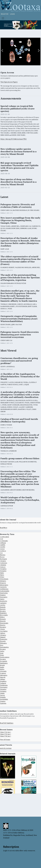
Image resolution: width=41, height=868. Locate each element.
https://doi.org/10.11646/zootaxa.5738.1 (14, 139)
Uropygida (3, 697)
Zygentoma (3, 703)
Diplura (2, 573)
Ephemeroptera (4, 585)
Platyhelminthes (4, 647)
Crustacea (3, 567)
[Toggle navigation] (3, 18)
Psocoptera (3, 659)
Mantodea (3, 609)
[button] (2, 50)
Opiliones (3, 633)
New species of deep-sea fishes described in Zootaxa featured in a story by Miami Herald (19, 182)
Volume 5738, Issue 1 (6, 736)
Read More (4, 528)
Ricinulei (2, 665)
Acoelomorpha (4, 541)
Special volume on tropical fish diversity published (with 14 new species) (18, 109)
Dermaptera (3, 571)
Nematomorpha (4, 623)
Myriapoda (3, 619)
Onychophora (4, 631)
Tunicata (2, 695)
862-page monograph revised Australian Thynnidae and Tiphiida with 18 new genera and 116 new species (19, 167)
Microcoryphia (4, 615)
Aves (1, 553)
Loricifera (3, 605)
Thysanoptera (4, 687)
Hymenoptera (4, 597)
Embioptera (3, 581)
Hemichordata (4, 593)
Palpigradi (3, 637)
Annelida (3, 547)
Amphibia (3, 545)
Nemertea (3, 625)
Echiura (2, 577)
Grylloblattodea (4, 589)
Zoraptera (3, 701)
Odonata (2, 629)
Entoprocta (3, 583)
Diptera (2, 575)
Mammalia (3, 607)
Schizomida (3, 671)
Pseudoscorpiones (5, 657)
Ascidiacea (3, 551)
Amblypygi (3, 543)
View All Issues (5, 740)
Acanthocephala (5, 537)
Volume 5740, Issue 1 (6, 732)
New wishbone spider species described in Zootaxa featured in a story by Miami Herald (19, 152)
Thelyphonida (4, 685)
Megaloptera (3, 613)
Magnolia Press (19, 835)
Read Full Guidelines (7, 723)
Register (5, 14)
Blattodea (3, 555)
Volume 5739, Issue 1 (6, 734)
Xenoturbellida (4, 699)
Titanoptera (3, 689)
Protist (2, 653)
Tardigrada (3, 683)
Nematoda (3, 621)
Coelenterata (4, 563)
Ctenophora (3, 569)
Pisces (2, 645)
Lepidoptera (3, 603)
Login (12, 14)
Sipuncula (3, 677)
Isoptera (2, 599)
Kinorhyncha (4, 601)
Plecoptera (3, 649)
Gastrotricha (3, 587)
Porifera (2, 651)
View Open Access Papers (9, 82)
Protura (2, 655)
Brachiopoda (3, 559)
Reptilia (2, 667)
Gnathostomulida (5, 591)
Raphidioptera (4, 663)
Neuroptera (3, 627)
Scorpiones (3, 673)
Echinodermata (4, 579)
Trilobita (2, 693)
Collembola (3, 565)
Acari (2, 539)
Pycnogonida (4, 661)
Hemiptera (3, 595)
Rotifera (2, 669)
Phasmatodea (4, 639)
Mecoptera (3, 611)
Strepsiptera (3, 681)
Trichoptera (3, 691)
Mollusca (2, 617)
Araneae (2, 549)
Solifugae (3, 679)
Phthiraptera (3, 643)
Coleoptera (3, 561)
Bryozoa (2, 557)
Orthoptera (3, 635)
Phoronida (3, 641)
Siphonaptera (4, 675)
